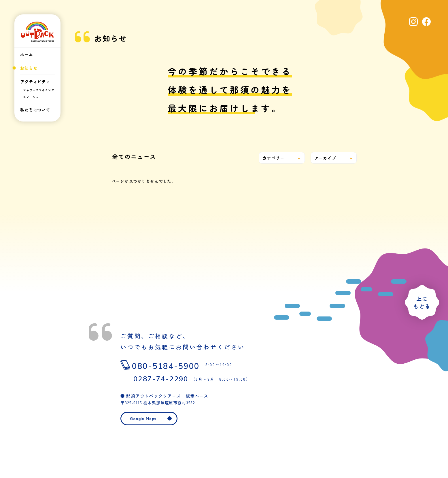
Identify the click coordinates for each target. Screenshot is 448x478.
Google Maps (143, 418)
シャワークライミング (39, 90)
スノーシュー (32, 97)
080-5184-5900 (189, 365)
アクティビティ (35, 81)
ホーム (27, 54)
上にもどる (422, 302)
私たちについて (35, 110)
